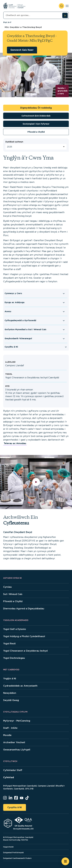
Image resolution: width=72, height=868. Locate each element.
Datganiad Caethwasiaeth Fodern (17, 858)
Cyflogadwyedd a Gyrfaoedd (20, 320)
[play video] (36, 482)
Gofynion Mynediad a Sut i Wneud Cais (25, 329)
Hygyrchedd (8, 847)
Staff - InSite (10, 728)
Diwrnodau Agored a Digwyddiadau (24, 609)
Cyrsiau (7, 587)
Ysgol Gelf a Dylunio (15, 629)
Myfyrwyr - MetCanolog (17, 721)
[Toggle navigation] (67, 6)
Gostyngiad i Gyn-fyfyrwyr (36, 124)
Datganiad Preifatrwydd (13, 853)
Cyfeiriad (9, 777)
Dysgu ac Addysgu (14, 302)
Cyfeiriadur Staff (13, 770)
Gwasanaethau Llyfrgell (17, 750)
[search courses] (65, 15)
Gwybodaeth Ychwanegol (18, 338)
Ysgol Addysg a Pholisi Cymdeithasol (24, 636)
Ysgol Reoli (9, 644)
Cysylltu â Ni (11, 347)
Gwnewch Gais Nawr (22, 50)
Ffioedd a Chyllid (36, 132)
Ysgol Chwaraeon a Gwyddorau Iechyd (25, 651)
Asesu (8, 311)
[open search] (61, 6)
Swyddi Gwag (11, 700)
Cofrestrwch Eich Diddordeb (36, 116)
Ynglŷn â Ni (10, 679)
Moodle (7, 735)
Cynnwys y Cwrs (13, 293)
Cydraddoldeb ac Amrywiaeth (20, 686)
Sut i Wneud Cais (13, 594)
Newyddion (10, 693)
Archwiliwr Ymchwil (14, 742)
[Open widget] (65, 861)
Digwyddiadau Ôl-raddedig (36, 108)
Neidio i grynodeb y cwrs (63, 91)
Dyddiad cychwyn (14, 142)
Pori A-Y (7, 22)
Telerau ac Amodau (15, 443)
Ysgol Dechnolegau (14, 658)
